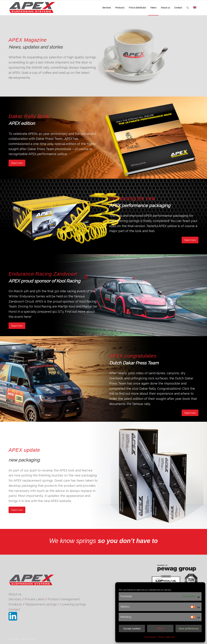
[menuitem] (106, 8)
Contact (14, 609)
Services (15, 599)
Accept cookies (132, 628)
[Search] (188, 8)
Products (15, 604)
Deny (160, 628)
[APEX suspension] (35, 8)
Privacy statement (166, 637)
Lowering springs (73, 604)
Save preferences (189, 628)
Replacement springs (41, 604)
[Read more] (17, 163)
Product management (64, 599)
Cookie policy (150, 637)
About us (15, 594)
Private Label (34, 599)
